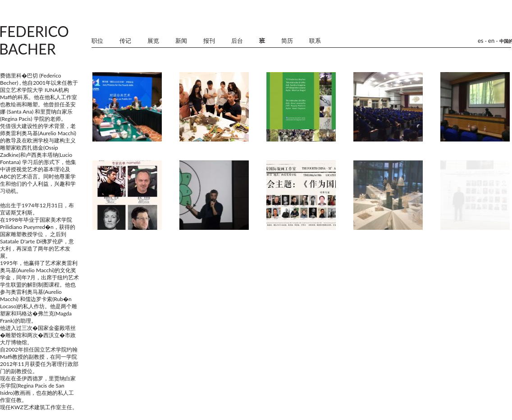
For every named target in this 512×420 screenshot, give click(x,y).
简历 (287, 41)
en (491, 41)
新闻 (181, 41)
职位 (97, 41)
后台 (237, 41)
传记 (125, 41)
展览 (153, 41)
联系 (315, 41)
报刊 (209, 41)
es (481, 41)
